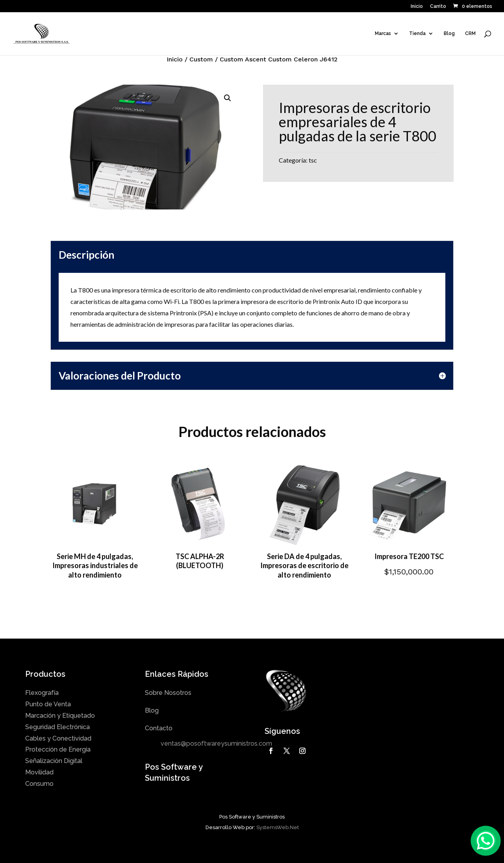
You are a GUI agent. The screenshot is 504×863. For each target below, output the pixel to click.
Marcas (383, 33)
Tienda (417, 33)
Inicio (417, 6)
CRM (470, 33)
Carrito (438, 6)
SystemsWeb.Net (278, 827)
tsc (313, 160)
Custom (201, 59)
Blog (449, 33)
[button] (228, 98)
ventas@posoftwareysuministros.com (216, 744)
